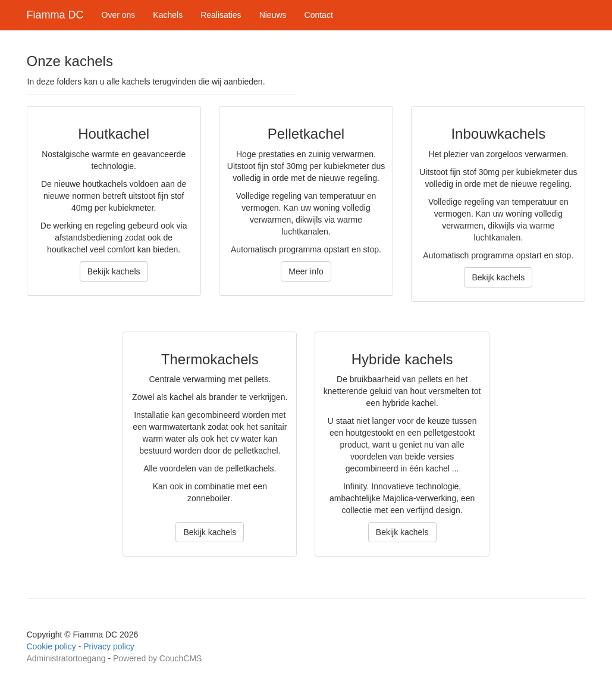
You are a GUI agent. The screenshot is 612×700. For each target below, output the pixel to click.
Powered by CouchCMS (157, 658)
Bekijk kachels (114, 271)
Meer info (306, 271)
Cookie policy (51, 646)
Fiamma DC (55, 15)
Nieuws (273, 15)
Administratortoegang (66, 658)
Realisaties (221, 15)
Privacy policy (109, 646)
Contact (319, 15)
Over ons (119, 15)
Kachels (168, 15)
